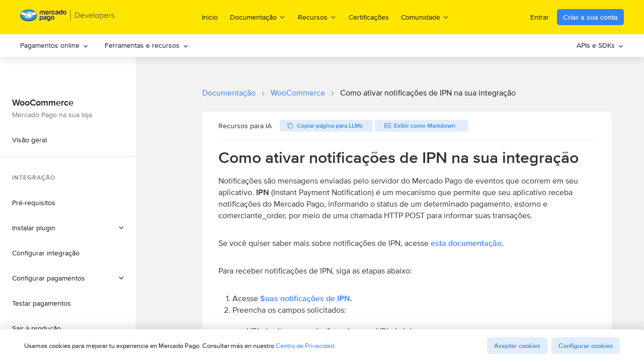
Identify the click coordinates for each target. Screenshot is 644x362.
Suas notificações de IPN (305, 298)
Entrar (540, 17)
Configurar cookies (586, 346)
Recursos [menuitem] (317, 17)
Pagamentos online (54, 45)
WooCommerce (298, 93)
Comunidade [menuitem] (425, 17)
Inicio (210, 17)
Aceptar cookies (517, 346)
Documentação (229, 93)
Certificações (369, 17)
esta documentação (466, 243)
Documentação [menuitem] (258, 17)
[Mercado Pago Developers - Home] (68, 17)
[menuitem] (54, 46)
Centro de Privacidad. (306, 346)
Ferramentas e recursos (147, 45)
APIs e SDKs (600, 45)
